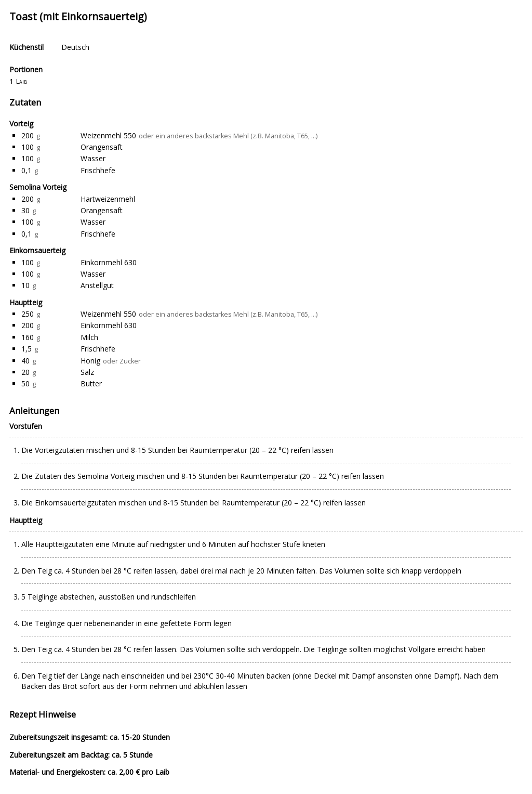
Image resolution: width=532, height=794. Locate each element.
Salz (87, 372)
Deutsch (75, 47)
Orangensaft (102, 147)
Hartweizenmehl (108, 199)
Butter (91, 383)
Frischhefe (98, 170)
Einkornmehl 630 (109, 262)
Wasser (93, 158)
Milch (89, 337)
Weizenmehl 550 (108, 135)
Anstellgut (97, 285)
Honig (90, 361)
